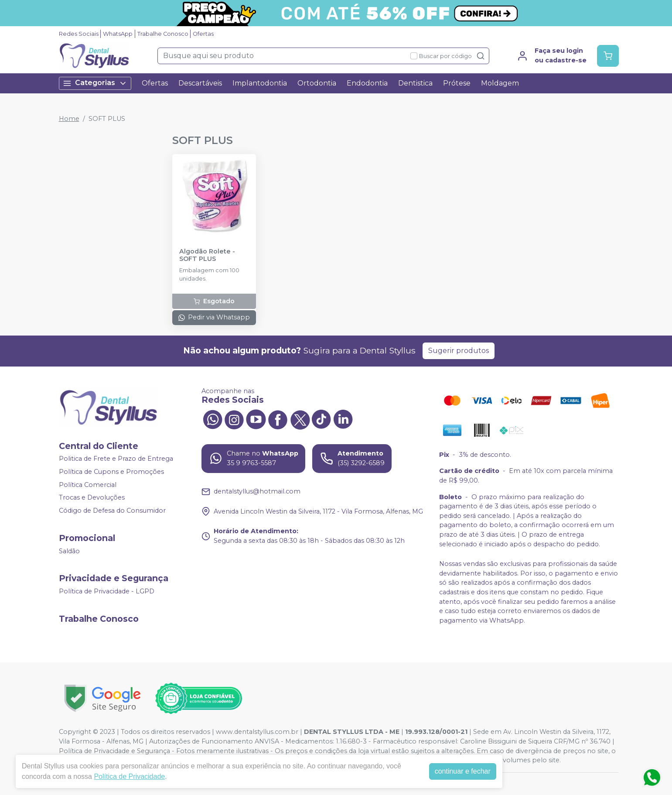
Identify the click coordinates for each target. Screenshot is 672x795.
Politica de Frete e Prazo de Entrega (116, 459)
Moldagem (500, 83)
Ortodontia (317, 83)
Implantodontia (260, 83)
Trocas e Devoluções (92, 498)
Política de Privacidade (129, 776)
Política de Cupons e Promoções (111, 472)
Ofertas (203, 34)
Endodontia (367, 83)
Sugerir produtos (459, 351)
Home (69, 119)
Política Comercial (88, 485)
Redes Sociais (79, 34)
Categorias (95, 83)
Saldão (69, 551)
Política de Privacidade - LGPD (107, 591)
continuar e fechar (463, 771)
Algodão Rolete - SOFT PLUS (207, 255)
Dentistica (415, 83)
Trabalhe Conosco (163, 34)
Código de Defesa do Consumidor (112, 511)
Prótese (457, 83)
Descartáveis (200, 83)
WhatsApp (118, 34)
